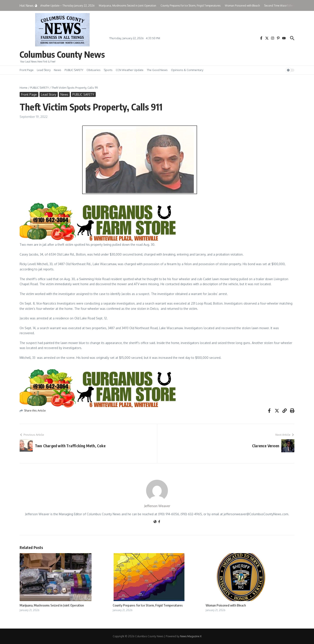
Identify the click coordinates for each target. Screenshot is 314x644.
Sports (108, 70)
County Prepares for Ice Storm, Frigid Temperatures (148, 605)
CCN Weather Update (130, 70)
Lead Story (44, 70)
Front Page (27, 70)
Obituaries (94, 70)
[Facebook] (159, 522)
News (58, 70)
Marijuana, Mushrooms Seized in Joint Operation (52, 605)
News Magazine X (191, 636)
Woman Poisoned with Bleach (226, 605)
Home (24, 88)
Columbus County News (62, 54)
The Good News (157, 70)
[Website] (155, 522)
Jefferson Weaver (157, 506)
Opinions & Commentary (187, 70)
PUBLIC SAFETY (74, 70)
